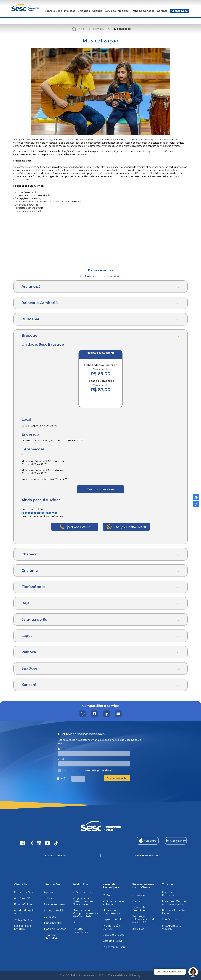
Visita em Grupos (113, 935)
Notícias (123, 11)
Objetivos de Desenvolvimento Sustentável (84, 901)
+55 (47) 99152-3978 (126, 527)
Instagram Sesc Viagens (172, 927)
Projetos (70, 11)
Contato (162, 11)
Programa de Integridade (52, 937)
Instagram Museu (114, 947)
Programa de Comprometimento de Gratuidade (86, 913)
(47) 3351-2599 (75, 527)
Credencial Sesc (24, 892)
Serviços (110, 11)
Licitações (50, 917)
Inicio (81, 29)
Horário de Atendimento (111, 912)
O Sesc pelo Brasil (84, 892)
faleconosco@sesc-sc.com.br (39, 513)
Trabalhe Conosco (143, 11)
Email (61, 759)
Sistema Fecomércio (81, 930)
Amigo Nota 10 (23, 920)
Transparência (53, 923)
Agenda (97, 11)
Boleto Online (23, 904)
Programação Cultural (111, 927)
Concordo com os (85, 770)
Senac (77, 923)
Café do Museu (112, 941)
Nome (62, 749)
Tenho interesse (100, 489)
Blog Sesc (139, 929)
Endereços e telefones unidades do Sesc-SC (144, 920)
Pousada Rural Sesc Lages (174, 912)
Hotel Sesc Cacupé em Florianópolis (174, 903)
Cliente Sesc (179, 11)
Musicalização (122, 29)
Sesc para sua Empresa (23, 927)
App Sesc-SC (22, 898)
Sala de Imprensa (54, 904)
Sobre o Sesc (53, 11)
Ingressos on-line (113, 920)
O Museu (109, 895)
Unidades (84, 11)
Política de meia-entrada (25, 912)
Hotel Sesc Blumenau (169, 894)
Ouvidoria (139, 895)
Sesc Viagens (170, 920)
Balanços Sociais (54, 911)
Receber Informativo (117, 778)
